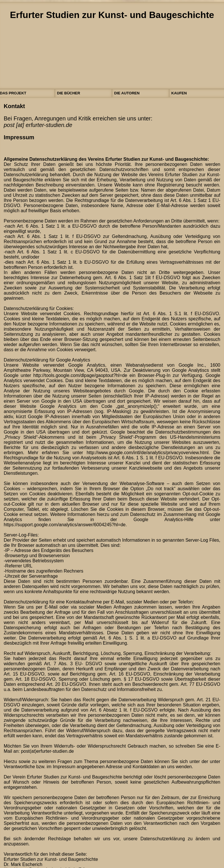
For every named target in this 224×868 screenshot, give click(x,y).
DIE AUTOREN (127, 93)
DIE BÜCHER (69, 93)
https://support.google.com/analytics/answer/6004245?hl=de (65, 525)
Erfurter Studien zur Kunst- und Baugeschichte (112, 15)
